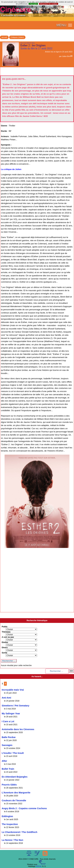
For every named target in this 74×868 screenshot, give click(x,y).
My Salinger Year (11, 714)
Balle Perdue (9, 737)
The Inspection (10, 824)
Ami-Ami (6, 698)
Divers (5, 648)
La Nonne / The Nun (12, 840)
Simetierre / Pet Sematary (15, 706)
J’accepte (33, 4)
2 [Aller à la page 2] (5, 684)
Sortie (4, 653)
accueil (4, 37)
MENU (61, 25)
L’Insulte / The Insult (13, 753)
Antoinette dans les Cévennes (18, 729)
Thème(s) (6, 632)
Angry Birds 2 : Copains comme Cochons (24, 808)
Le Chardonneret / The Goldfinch (19, 832)
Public (5, 627)
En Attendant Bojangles (15, 777)
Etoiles (5, 642)
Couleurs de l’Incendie (14, 800)
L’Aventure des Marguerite (16, 793)
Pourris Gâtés (9, 785)
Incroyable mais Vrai (13, 690)
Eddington (7, 816)
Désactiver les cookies (48, 4)
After (4, 761)
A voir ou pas (8, 637)
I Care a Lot (8, 721)
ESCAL (39, 866)
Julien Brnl (66, 56)
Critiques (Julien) (17, 37)
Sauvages (7, 745)
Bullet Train (8, 769)
